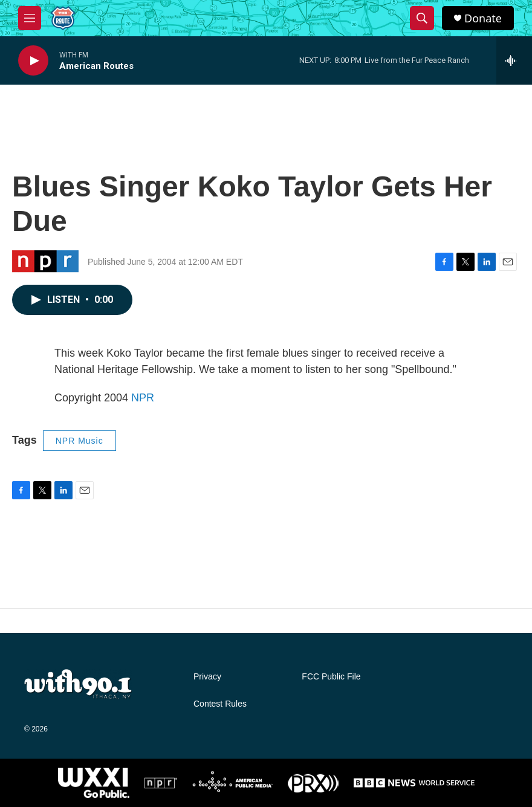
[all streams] (514, 60)
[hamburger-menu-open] (30, 18)
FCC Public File (331, 677)
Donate (483, 18)
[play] (33, 61)
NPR (143, 398)
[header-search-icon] (422, 18)
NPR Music (79, 441)
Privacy (207, 677)
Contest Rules (220, 704)
